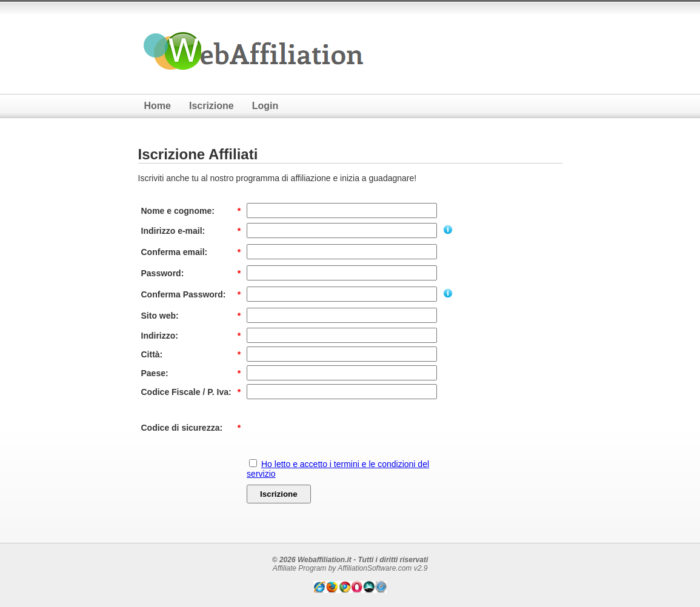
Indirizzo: (160, 336)
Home (158, 106)
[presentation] (339, 428)
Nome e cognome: (178, 211)
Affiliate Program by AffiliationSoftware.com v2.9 (350, 568)
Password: (163, 273)
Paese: (155, 373)
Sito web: (160, 316)
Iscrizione (212, 106)
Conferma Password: (184, 294)
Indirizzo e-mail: (173, 231)
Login (265, 106)
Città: (152, 354)
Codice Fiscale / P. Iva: (186, 392)
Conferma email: (175, 252)
